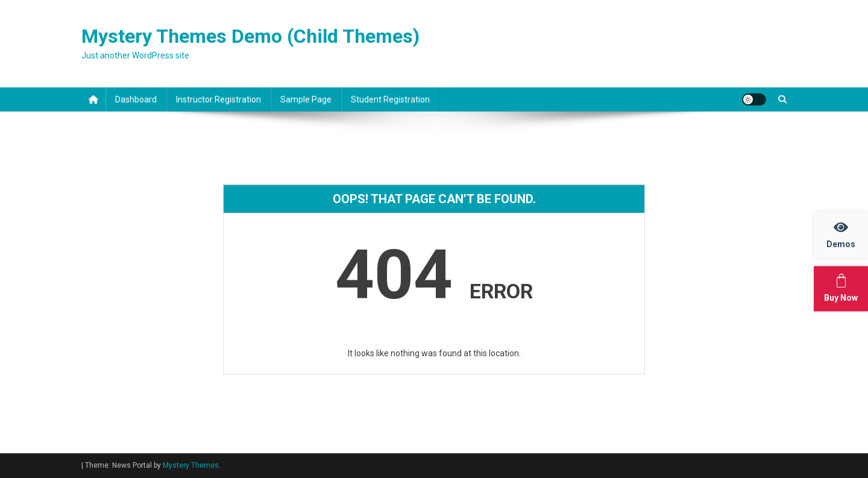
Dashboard (136, 99)
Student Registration (390, 99)
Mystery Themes (191, 465)
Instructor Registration (219, 99)
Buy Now (846, 288)
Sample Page (306, 99)
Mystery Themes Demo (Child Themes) (250, 36)
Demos (847, 234)
